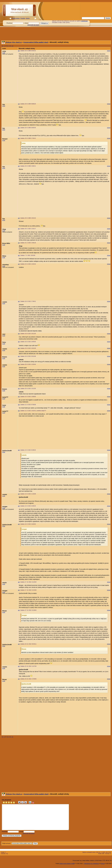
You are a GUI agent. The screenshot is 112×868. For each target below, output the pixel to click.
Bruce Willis (6, 243)
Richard (5, 139)
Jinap (4, 229)
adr (19, 51)
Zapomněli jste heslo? (33, 25)
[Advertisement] (77, 12)
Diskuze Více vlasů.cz (14, 42)
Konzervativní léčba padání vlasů (36, 42)
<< (3, 46)
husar (4, 405)
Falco (4, 342)
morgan (5, 507)
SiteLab (103, 864)
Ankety (28, 18)
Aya (4, 104)
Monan (5, 611)
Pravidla (23, 18)
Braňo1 (5, 357)
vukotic (5, 302)
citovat (109, 51)
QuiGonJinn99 (7, 451)
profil (4, 53)
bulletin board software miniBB (67, 864)
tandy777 (5, 397)
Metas (4, 256)
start (4, 334)
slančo (4, 583)
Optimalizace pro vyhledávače (91, 864)
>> (13, 46)
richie (4, 51)
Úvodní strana (16, 18)
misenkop (5, 265)
